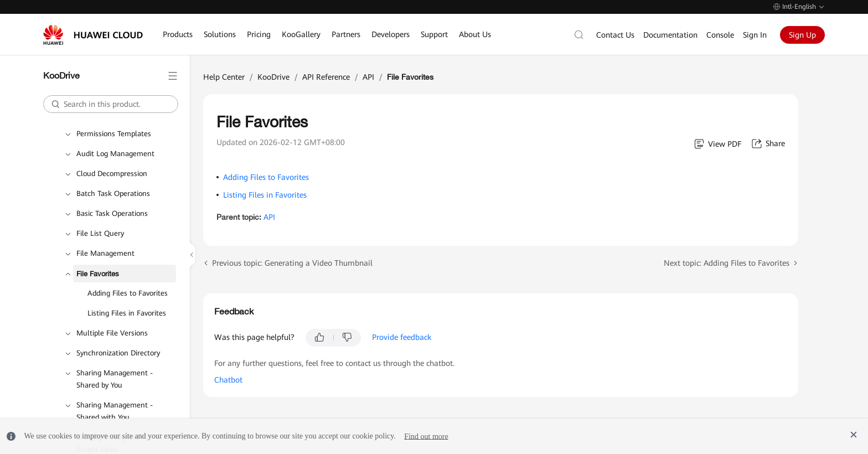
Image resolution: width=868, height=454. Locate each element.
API (368, 77)
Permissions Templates (114, 134)
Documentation (670, 35)
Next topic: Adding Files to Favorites (727, 263)
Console (720, 35)
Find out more (426, 436)
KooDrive (273, 77)
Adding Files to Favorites (128, 293)
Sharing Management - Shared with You (115, 411)
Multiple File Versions (112, 333)
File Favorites (98, 274)
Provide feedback (402, 337)
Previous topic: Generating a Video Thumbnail (292, 263)
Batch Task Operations (113, 194)
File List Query (100, 233)
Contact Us (615, 35)
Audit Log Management (115, 154)
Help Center (224, 77)
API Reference (326, 77)
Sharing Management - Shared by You (115, 379)
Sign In (755, 35)
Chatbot (228, 380)
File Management (105, 253)
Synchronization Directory (118, 353)
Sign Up (802, 35)
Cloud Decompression (112, 174)
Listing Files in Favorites (127, 313)
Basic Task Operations (112, 213)
